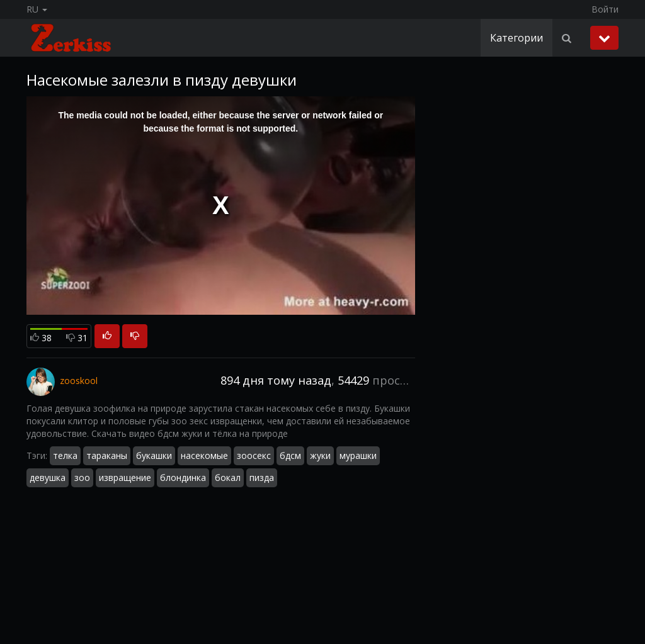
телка (65, 455)
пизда (262, 477)
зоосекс (254, 455)
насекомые (204, 455)
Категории (517, 38)
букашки (154, 455)
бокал (228, 477)
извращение (125, 477)
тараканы (107, 455)
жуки (320, 455)
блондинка (183, 477)
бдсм (290, 455)
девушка (48, 477)
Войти (605, 9)
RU (37, 9)
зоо (82, 477)
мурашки (358, 455)
